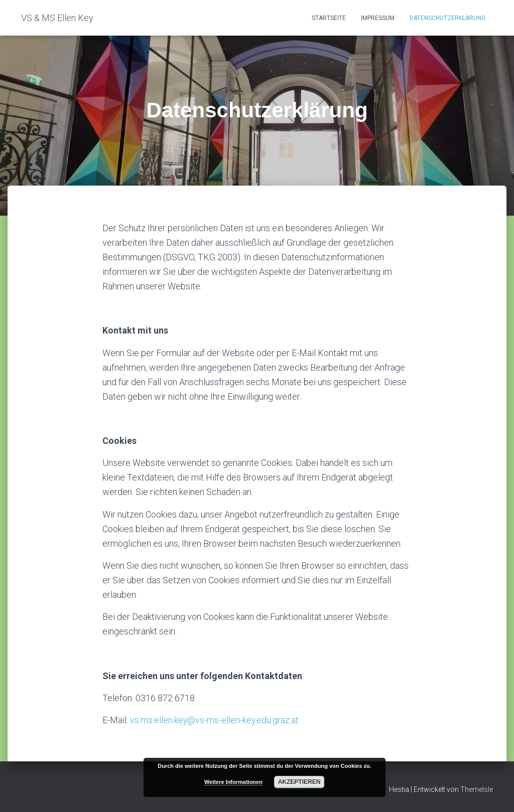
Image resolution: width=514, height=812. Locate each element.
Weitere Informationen (233, 782)
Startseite (329, 18)
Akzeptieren (299, 782)
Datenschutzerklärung (447, 18)
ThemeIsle (477, 789)
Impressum (378, 18)
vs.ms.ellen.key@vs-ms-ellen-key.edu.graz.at (215, 720)
